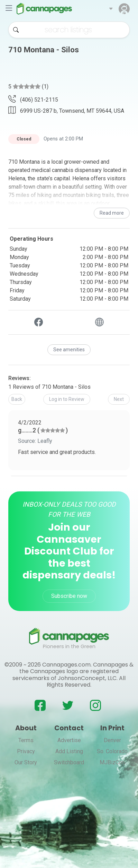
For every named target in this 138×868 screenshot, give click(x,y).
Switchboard (69, 762)
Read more (112, 213)
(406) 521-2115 (33, 100)
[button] (111, 9)
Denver (112, 740)
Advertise (69, 740)
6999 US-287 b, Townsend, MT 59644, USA (66, 110)
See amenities (69, 350)
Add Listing (69, 751)
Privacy (26, 751)
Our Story (26, 762)
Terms (26, 740)
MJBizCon (112, 762)
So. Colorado (112, 751)
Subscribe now (69, 596)
